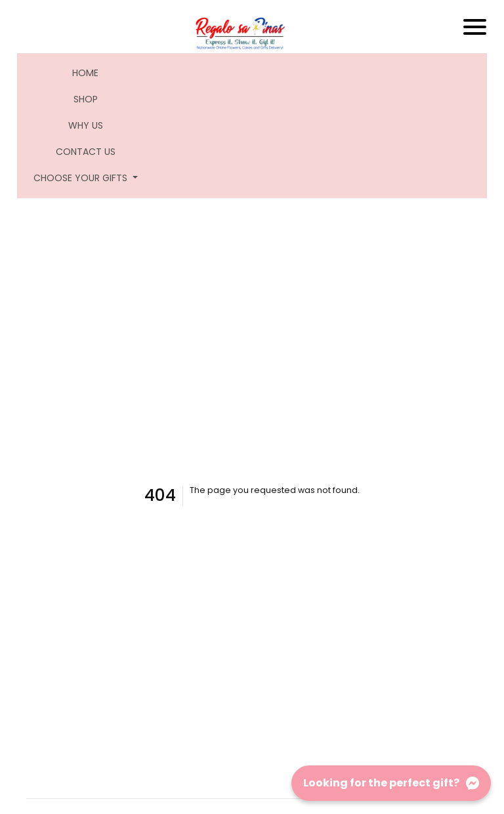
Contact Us (86, 152)
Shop (86, 99)
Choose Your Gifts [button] (82, 178)
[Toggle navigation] (475, 27)
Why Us (86, 125)
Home (94, 73)
